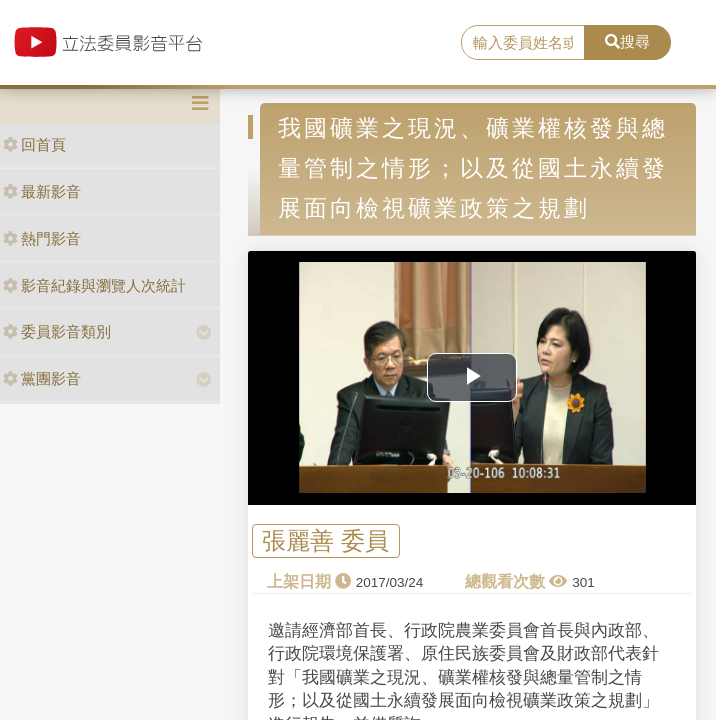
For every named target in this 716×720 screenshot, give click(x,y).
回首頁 (34, 144)
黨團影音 (42, 378)
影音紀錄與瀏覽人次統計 (94, 285)
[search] (523, 43)
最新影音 (42, 191)
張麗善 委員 (325, 540)
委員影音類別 (57, 331)
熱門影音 (42, 238)
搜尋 (627, 41)
